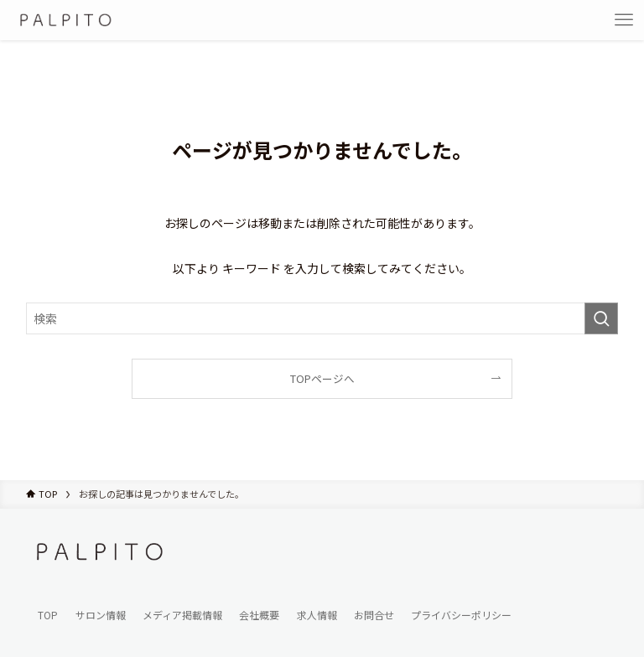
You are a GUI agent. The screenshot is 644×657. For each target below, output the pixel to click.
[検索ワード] (322, 318)
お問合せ (374, 615)
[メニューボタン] (624, 20)
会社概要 (259, 615)
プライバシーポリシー (461, 615)
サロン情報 (101, 615)
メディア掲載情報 (182, 615)
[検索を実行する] (601, 318)
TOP (48, 615)
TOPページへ (322, 378)
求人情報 (317, 615)
